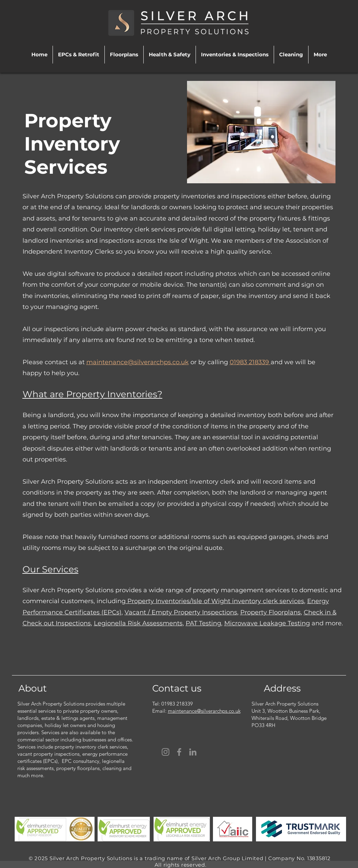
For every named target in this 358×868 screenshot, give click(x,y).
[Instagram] (166, 752)
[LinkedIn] (193, 752)
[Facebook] (179, 752)
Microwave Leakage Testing (267, 623)
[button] (79, 55)
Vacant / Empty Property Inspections (181, 612)
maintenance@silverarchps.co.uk (138, 362)
